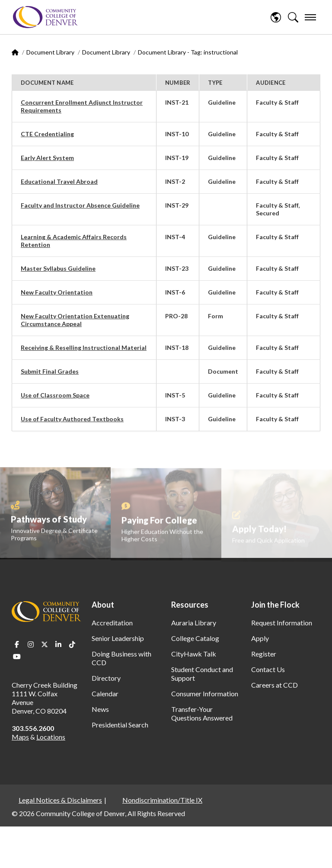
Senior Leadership (118, 638)
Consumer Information (205, 693)
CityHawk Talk (194, 654)
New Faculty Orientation (57, 292)
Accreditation (112, 623)
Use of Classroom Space (55, 395)
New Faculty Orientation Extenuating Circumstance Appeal (75, 320)
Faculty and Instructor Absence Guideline (80, 205)
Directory (106, 678)
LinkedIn (58, 644)
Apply (260, 638)
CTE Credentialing (47, 134)
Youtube (17, 657)
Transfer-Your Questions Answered (202, 713)
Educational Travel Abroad (59, 181)
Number (178, 83)
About (103, 605)
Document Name (47, 83)
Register (264, 654)
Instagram (31, 644)
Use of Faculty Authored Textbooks (72, 419)
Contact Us (268, 669)
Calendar (105, 693)
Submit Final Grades (50, 371)
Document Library (50, 52)
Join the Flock (275, 605)
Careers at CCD (275, 685)
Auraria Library (194, 623)
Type (215, 83)
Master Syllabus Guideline (58, 268)
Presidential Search (120, 725)
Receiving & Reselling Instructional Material (84, 348)
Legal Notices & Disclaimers (60, 800)
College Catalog (195, 638)
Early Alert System (47, 158)
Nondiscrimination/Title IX (162, 800)
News (100, 709)
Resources (190, 605)
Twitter (45, 644)
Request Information (282, 623)
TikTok (72, 644)
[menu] (310, 17)
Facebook (17, 644)
